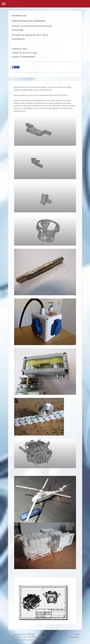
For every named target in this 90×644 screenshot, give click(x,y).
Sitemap (31, 634)
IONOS (38, 640)
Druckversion (18, 634)
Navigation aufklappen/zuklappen (45, 4)
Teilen (16, 67)
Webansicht (74, 637)
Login (77, 634)
